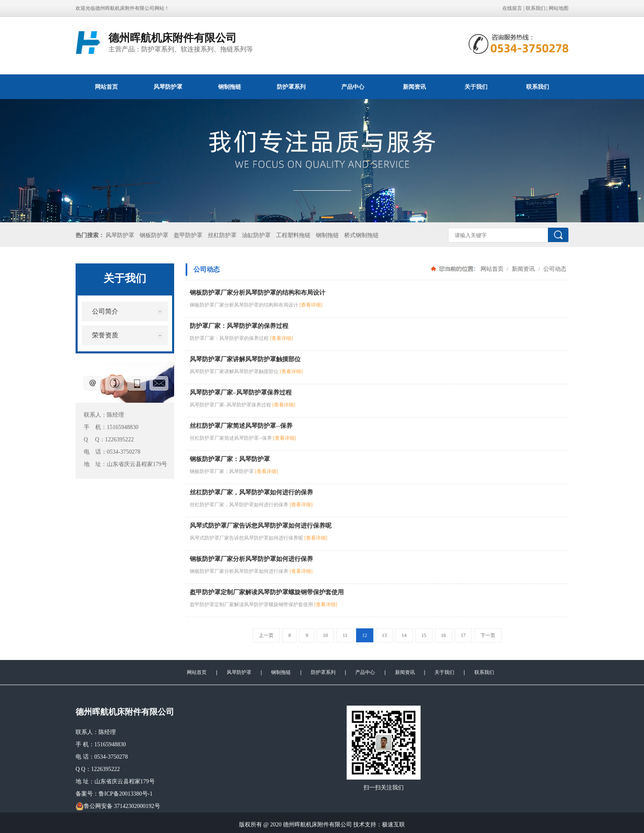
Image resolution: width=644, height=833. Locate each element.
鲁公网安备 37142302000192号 (118, 806)
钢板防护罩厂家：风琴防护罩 (230, 459)
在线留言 (512, 8)
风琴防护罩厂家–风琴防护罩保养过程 (241, 392)
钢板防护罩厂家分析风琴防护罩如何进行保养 (251, 559)
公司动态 (554, 269)
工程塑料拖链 (293, 235)
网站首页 (106, 87)
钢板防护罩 (154, 235)
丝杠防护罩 (222, 235)
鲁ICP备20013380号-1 (125, 794)
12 (365, 635)
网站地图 (559, 8)
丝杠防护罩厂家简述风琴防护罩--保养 (241, 426)
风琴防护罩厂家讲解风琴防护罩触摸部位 (245, 359)
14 (404, 635)
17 (463, 635)
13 (384, 635)
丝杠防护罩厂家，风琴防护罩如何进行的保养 (251, 492)
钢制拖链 (230, 87)
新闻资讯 (414, 87)
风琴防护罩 (168, 87)
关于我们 (476, 87)
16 (444, 635)
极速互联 (393, 825)
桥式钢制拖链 (361, 235)
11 (345, 635)
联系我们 (536, 8)
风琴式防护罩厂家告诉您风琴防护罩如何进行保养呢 (261, 526)
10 (325, 635)
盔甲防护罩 (188, 235)
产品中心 (353, 87)
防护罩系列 (291, 87)
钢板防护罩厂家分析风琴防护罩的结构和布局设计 (258, 293)
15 (424, 635)
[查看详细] (311, 305)
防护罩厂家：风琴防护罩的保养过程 (239, 326)
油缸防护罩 (256, 235)
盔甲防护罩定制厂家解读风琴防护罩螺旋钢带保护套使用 (267, 592)
